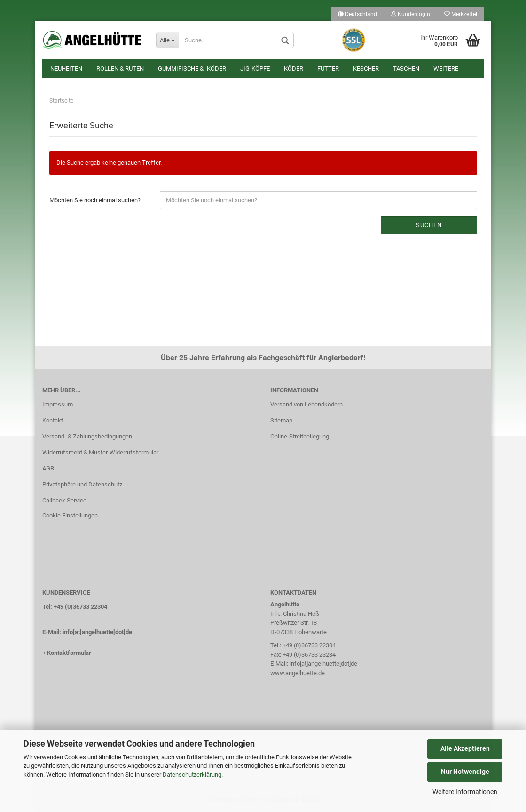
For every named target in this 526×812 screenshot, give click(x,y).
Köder (294, 68)
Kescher (366, 68)
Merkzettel (461, 14)
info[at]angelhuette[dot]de (97, 632)
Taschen (406, 68)
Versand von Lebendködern (306, 404)
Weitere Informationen (465, 792)
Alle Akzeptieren (465, 748)
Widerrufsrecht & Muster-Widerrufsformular (100, 452)
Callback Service (64, 500)
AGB (48, 468)
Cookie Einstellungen (70, 515)
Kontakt (53, 420)
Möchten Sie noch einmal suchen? (95, 200)
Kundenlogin (411, 14)
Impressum (58, 404)
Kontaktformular (69, 653)
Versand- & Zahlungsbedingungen (87, 436)
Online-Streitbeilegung (300, 436)
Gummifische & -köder (192, 68)
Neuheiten (66, 68)
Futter (328, 68)
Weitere (446, 68)
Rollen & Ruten (120, 68)
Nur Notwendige (465, 772)
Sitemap (281, 420)
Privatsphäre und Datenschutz (82, 484)
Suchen (429, 225)
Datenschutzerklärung (192, 775)
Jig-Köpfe (255, 68)
